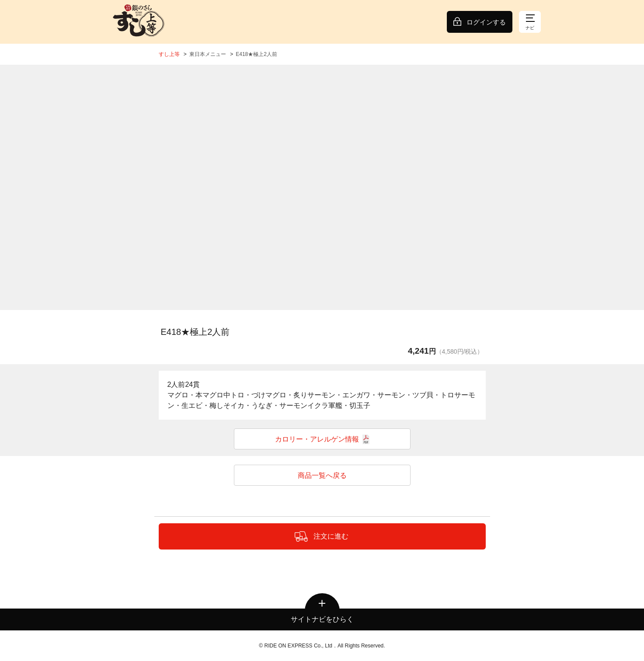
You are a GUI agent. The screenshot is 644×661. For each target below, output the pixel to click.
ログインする (486, 22)
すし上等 (169, 54)
